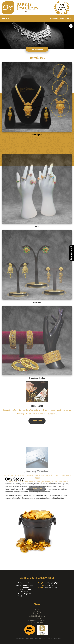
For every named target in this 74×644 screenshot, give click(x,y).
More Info (37, 441)
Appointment (71, 253)
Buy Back (37, 614)
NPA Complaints (37, 623)
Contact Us (37, 618)
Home (37, 610)
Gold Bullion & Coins (37, 616)
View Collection (37, 49)
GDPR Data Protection (37, 620)
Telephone (60, 19)
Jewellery (37, 612)
